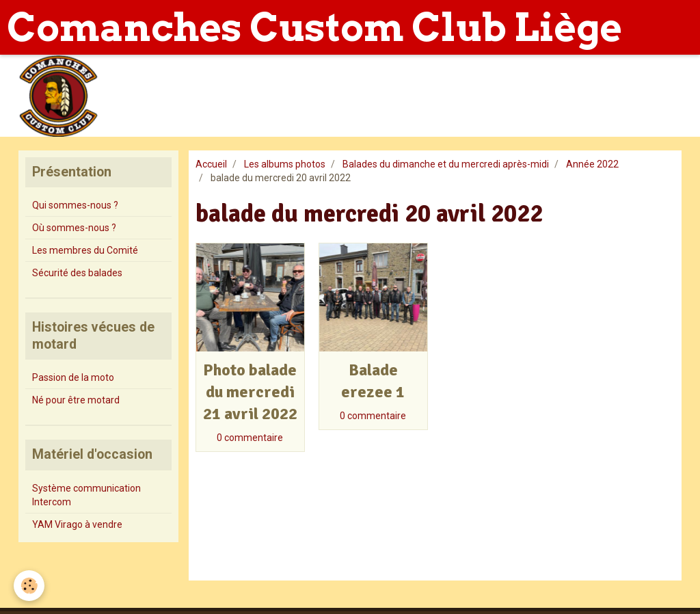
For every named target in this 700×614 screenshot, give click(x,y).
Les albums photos (285, 164)
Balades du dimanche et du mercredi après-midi (446, 164)
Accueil (211, 164)
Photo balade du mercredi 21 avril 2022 (250, 392)
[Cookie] (29, 586)
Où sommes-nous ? (74, 228)
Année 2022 (592, 164)
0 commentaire (250, 438)
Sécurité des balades (77, 273)
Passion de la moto (73, 377)
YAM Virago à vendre (77, 524)
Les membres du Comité (85, 250)
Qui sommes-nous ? (75, 205)
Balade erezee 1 (373, 381)
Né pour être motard (76, 400)
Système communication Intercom (86, 495)
